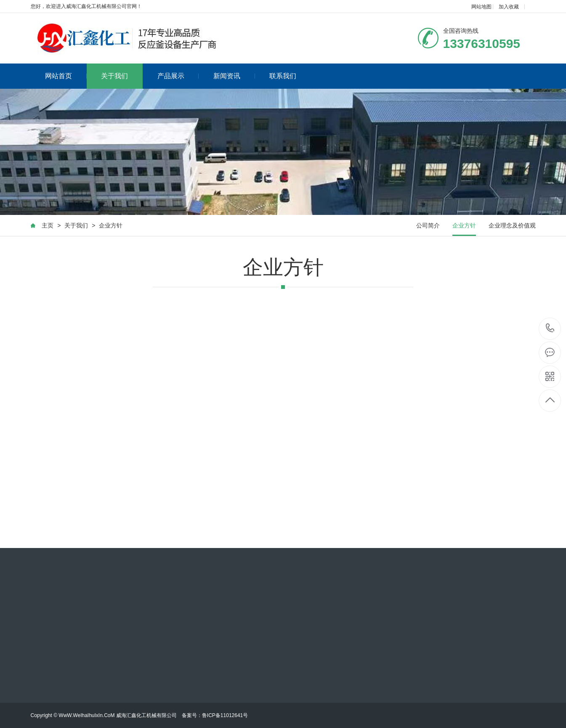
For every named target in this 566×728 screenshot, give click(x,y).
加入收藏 (509, 7)
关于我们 (114, 76)
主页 (48, 225)
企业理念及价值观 (512, 225)
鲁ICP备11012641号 (225, 715)
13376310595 (550, 328)
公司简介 (428, 225)
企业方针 (111, 225)
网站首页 (66, 76)
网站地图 (481, 7)
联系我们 (283, 76)
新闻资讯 (234, 76)
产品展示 (178, 76)
